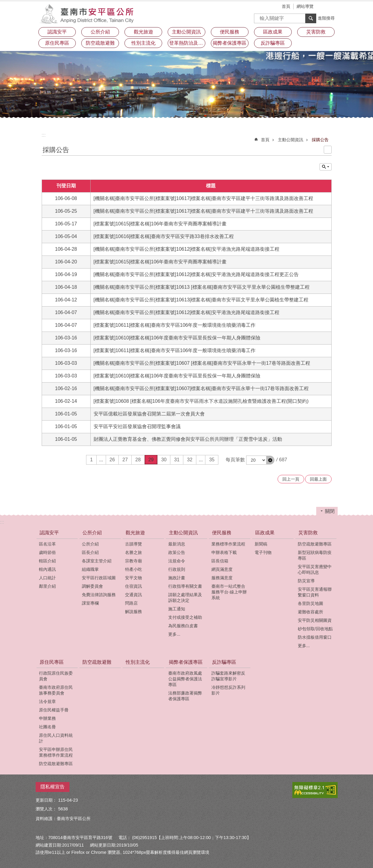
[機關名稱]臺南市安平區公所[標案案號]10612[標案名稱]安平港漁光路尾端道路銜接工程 (186, 249)
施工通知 (177, 609)
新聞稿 (261, 544)
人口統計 (47, 578)
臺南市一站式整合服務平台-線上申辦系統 (229, 592)
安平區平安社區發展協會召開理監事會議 (137, 426)
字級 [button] (324, 7)
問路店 (131, 603)
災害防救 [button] (316, 32)
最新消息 (177, 544)
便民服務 (222, 533)
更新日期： (46, 800)
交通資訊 (133, 595)
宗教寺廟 (133, 561)
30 (164, 460)
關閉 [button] (330, 511)
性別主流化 (143, 43)
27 (125, 460)
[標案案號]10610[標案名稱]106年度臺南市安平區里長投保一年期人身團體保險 (177, 338)
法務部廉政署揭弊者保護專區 (185, 696)
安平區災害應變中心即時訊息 (315, 569)
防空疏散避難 (100, 43)
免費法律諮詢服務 (99, 595)
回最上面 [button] (318, 479)
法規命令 (177, 561)
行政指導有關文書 (185, 586)
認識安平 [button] (57, 32)
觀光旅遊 (135, 533)
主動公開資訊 (291, 140)
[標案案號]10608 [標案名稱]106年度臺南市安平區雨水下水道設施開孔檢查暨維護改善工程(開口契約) (201, 401)
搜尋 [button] (311, 18)
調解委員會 (92, 586)
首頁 (286, 6)
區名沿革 (47, 544)
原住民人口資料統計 (56, 738)
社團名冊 (47, 727)
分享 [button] (333, 7)
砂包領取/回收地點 (315, 629)
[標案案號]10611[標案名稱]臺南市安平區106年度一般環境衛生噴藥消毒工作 (175, 325)
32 (190, 460)
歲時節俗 (47, 552)
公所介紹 (92, 533)
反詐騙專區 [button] (273, 43)
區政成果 (265, 533)
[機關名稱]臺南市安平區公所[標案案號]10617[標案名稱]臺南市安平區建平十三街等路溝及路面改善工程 (203, 198)
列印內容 (328, 150)
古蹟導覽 (133, 544)
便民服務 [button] (230, 32)
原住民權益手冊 (54, 710)
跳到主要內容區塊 (3, 3)
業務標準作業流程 (228, 544)
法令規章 (47, 701)
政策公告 (177, 552)
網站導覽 (305, 6)
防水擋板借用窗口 (315, 637)
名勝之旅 (133, 552)
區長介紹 (90, 552)
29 (151, 460)
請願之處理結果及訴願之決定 (185, 598)
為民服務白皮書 (183, 626)
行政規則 (177, 569)
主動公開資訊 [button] (186, 32)
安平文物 (133, 578)
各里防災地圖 (310, 603)
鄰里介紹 (47, 586)
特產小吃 (133, 569)
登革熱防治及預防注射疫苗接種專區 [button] (187, 43)
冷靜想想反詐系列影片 (228, 690)
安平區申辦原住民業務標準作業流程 (56, 752)
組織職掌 (90, 569)
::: (44, 135)
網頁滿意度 (222, 569)
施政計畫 (177, 578)
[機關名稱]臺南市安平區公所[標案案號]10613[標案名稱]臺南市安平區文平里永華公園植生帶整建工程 (201, 300)
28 (138, 460)
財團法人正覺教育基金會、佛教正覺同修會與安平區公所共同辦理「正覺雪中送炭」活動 (188, 439)
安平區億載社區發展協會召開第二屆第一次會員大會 (149, 414)
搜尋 (259, 16)
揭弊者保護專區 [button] (230, 43)
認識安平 (49, 533)
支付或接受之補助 (185, 617)
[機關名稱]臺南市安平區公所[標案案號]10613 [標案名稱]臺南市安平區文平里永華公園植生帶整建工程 (202, 287)
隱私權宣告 (53, 787)
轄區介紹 (47, 561)
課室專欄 (90, 603)
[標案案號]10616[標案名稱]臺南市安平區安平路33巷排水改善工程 (164, 236)
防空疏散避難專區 (315, 544)
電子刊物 (263, 552)
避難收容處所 (310, 612)
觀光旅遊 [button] (143, 32)
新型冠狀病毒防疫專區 (315, 555)
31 (177, 460)
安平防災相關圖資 (315, 620)
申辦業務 (47, 718)
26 (112, 460)
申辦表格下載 (224, 552)
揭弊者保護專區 (186, 662)
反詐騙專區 (224, 662)
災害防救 (308, 533)
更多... (174, 634)
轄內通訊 (47, 569)
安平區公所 (88, 14)
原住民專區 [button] (57, 43)
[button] (270, 460)
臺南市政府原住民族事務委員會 (56, 690)
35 (212, 460)
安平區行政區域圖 (99, 578)
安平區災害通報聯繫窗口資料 (315, 592)
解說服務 (133, 612)
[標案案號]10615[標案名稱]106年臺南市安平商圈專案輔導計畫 (160, 224)
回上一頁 (291, 479)
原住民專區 (52, 662)
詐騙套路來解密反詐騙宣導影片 (228, 676)
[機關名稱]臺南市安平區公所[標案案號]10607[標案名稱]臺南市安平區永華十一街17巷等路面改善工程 (201, 388)
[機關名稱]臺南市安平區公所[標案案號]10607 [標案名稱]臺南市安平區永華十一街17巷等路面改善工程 (202, 363)
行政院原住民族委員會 (56, 676)
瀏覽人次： (46, 809)
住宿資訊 (133, 586)
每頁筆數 (235, 460)
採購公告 (320, 140)
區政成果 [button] (273, 32)
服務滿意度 (222, 578)
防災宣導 (306, 581)
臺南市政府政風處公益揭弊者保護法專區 (185, 679)
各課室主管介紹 (97, 561)
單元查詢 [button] (326, 167)
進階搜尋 (326, 18)
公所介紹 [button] (100, 32)
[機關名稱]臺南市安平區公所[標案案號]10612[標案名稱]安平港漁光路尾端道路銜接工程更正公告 (196, 274)
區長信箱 (220, 561)
